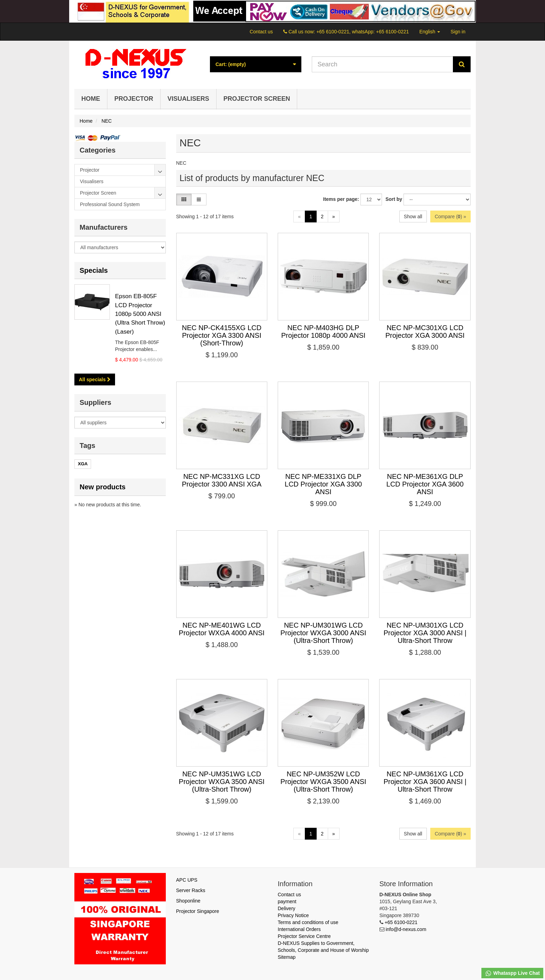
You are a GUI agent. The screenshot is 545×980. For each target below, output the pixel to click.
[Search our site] (383, 64)
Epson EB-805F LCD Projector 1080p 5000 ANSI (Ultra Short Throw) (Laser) (140, 314)
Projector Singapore (198, 911)
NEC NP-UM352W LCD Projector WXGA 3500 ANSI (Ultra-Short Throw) (323, 782)
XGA (83, 464)
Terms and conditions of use (308, 922)
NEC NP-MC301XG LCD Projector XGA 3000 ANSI (425, 332)
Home (91, 99)
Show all (413, 217)
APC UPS (187, 880)
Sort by (394, 199)
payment (287, 901)
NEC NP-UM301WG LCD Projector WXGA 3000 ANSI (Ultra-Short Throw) (323, 633)
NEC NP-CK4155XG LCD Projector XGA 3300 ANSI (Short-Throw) (222, 335)
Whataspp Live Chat (512, 973)
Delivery (287, 908)
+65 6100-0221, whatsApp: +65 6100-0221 (363, 32)
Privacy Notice (293, 915)
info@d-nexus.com (406, 929)
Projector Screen (257, 99)
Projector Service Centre (304, 936)
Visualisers (188, 99)
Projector (134, 99)
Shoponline (188, 901)
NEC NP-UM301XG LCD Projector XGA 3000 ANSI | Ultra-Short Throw (425, 633)
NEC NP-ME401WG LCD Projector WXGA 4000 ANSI (222, 629)
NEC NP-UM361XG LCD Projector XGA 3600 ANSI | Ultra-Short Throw (425, 782)
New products (103, 487)
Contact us (261, 32)
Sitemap (287, 957)
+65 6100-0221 (401, 922)
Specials (94, 270)
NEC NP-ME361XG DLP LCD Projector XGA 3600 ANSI (425, 484)
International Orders (299, 929)
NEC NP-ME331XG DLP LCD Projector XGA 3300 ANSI (323, 484)
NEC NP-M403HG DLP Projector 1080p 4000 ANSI (323, 332)
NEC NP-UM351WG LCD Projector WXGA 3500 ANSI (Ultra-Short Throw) (222, 782)
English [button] (430, 32)
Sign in (458, 32)
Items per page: (341, 199)
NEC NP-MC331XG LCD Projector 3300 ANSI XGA (222, 480)
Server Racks (191, 890)
